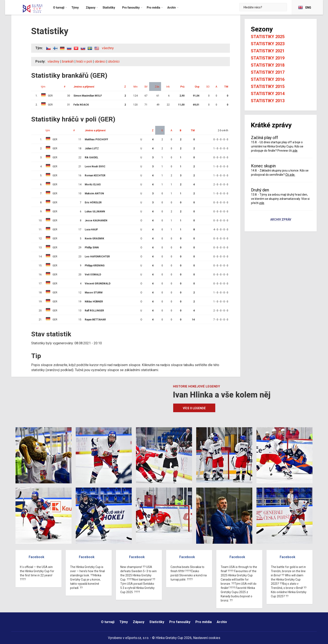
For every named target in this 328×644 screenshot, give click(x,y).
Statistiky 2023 (268, 44)
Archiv (222, 622)
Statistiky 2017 (268, 72)
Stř (146, 87)
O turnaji (108, 622)
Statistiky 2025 (268, 37)
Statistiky (157, 622)
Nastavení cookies (207, 638)
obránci (100, 61)
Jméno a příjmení (84, 87)
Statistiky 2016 (268, 79)
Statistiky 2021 (268, 51)
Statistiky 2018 (268, 65)
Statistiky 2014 (268, 94)
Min (136, 87)
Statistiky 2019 (268, 58)
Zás (157, 87)
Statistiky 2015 (268, 86)
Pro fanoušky (180, 622)
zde (295, 151)
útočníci (114, 61)
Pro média (204, 622)
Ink (168, 87)
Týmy (124, 622)
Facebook (37, 557)
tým (43, 87)
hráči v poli (84, 61)
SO (208, 87)
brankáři (68, 61)
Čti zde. (290, 175)
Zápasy (139, 622)
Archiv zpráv (281, 220)
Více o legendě (194, 408)
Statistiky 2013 (268, 101)
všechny (108, 48)
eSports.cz (133, 638)
